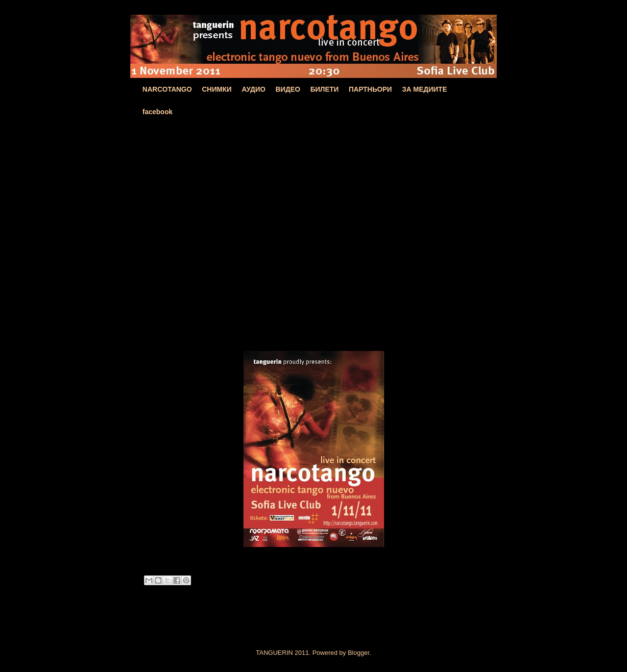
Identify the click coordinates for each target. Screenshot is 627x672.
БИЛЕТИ (324, 89)
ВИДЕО (288, 89)
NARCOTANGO (167, 89)
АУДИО (253, 89)
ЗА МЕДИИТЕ (425, 89)
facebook (157, 112)
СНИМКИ (217, 89)
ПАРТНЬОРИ (370, 89)
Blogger (359, 653)
